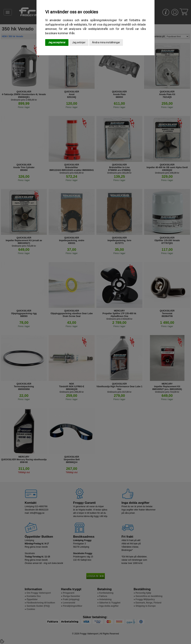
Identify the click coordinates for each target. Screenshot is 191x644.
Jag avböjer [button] (79, 42)
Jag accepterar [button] (57, 42)
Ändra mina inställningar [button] (106, 42)
